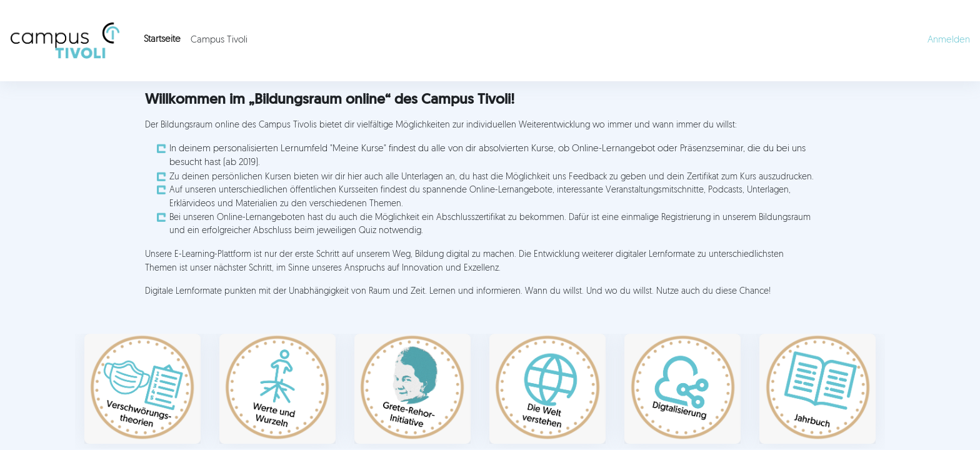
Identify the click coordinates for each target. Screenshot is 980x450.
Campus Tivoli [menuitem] (219, 40)
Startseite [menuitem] (162, 40)
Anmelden (949, 40)
